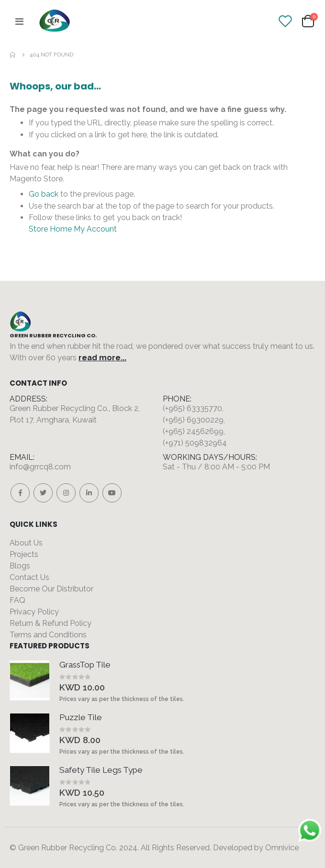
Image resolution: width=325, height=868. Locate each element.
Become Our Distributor (51, 589)
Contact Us (29, 577)
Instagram (66, 493)
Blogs (20, 566)
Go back (44, 194)
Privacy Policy (34, 612)
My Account (95, 229)
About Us (26, 543)
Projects (24, 554)
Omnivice (282, 848)
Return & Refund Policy (50, 623)
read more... (102, 358)
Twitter (43, 493)
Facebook (20, 493)
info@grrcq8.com (40, 467)
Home (13, 55)
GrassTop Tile (85, 665)
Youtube (112, 493)
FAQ (17, 600)
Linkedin (89, 493)
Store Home (50, 229)
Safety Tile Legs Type (101, 770)
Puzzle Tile (81, 717)
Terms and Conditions (48, 635)
